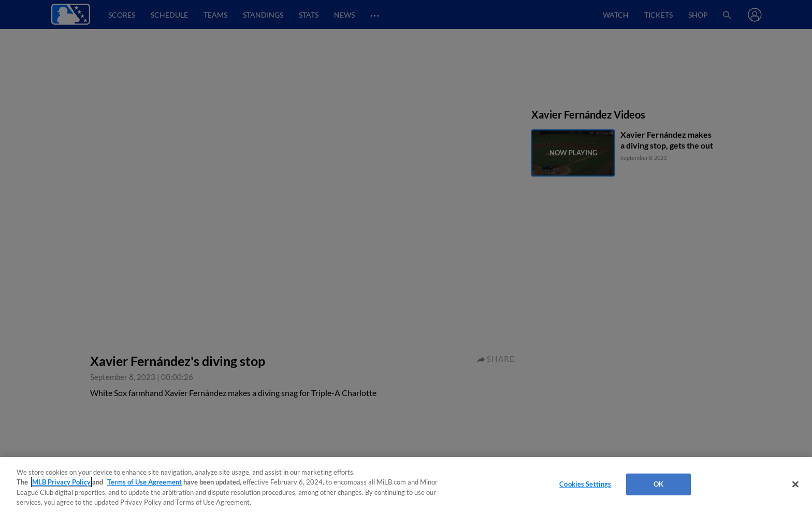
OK (658, 484)
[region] (406, 485)
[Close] (795, 484)
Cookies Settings (585, 484)
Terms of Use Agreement (144, 482)
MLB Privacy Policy (61, 482)
